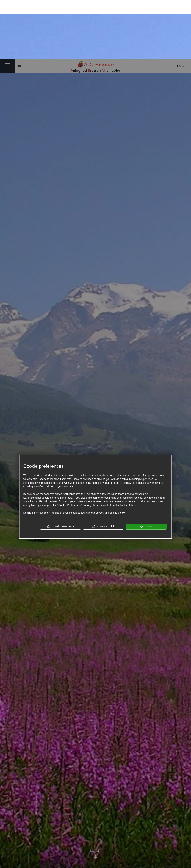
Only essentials (103, 467)
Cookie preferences (61, 467)
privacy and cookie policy (110, 453)
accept (146, 467)
